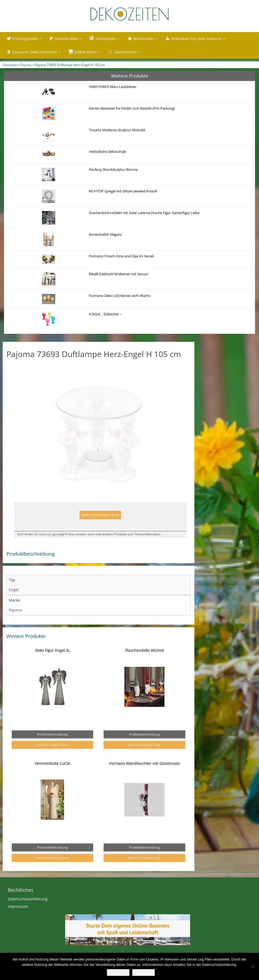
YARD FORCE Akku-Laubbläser (113, 87)
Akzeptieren (118, 972)
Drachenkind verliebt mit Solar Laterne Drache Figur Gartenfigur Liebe (144, 213)
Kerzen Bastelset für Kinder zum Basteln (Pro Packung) (132, 108)
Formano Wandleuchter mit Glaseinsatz (145, 775)
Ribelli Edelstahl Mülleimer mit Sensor (119, 274)
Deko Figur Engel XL (52, 662)
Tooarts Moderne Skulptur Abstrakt (117, 130)
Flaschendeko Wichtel (145, 662)
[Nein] (252, 966)
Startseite (10, 65)
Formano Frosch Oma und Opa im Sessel (121, 256)
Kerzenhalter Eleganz (105, 235)
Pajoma (26, 65)
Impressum (18, 918)
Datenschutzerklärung (28, 910)
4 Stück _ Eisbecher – (105, 314)
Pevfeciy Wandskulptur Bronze (113, 170)
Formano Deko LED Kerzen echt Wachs (120, 296)
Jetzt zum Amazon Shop (100, 526)
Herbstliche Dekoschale (107, 152)
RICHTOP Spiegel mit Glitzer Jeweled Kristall (123, 191)
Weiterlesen (143, 972)
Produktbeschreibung (52, 745)
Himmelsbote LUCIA (52, 775)
